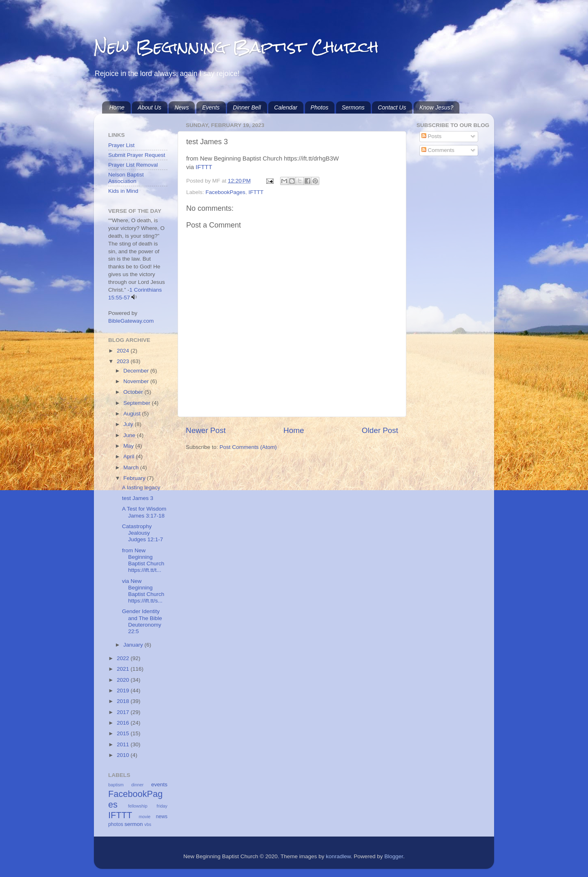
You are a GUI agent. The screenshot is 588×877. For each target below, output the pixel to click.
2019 (124, 691)
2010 (124, 755)
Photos (320, 107)
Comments (438, 150)
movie (145, 817)
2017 (124, 712)
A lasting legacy (141, 488)
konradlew (338, 856)
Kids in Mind (123, 191)
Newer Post (206, 430)
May (129, 446)
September (138, 403)
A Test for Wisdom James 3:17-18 (144, 512)
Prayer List (121, 145)
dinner (138, 785)
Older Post (380, 430)
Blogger (394, 856)
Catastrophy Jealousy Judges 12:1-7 (143, 533)
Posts (432, 136)
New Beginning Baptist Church (236, 47)
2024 (124, 351)
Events (211, 107)
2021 (124, 669)
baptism (116, 785)
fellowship (138, 806)
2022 (124, 658)
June (130, 435)
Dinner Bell (247, 107)
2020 (124, 680)
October (134, 392)
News (182, 107)
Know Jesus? (436, 107)
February (135, 478)
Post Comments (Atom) (248, 447)
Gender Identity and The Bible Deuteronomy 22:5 (142, 621)
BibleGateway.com (131, 321)
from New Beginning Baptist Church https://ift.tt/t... (143, 560)
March (132, 468)
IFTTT (204, 167)
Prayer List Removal (133, 165)
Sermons (353, 107)
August (133, 414)
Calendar (286, 107)
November (137, 381)
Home (117, 107)
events (159, 784)
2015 (124, 733)
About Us (149, 107)
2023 (124, 361)
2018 (124, 701)
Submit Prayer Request (137, 155)
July (129, 424)
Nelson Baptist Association (126, 178)
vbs (148, 824)
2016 (124, 723)
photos (116, 824)
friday (162, 806)
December (137, 371)
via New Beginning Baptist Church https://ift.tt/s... (143, 591)
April (130, 456)
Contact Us (392, 107)
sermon (134, 824)
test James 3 (138, 498)
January (134, 645)
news (162, 817)
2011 (124, 744)
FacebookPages (225, 192)
